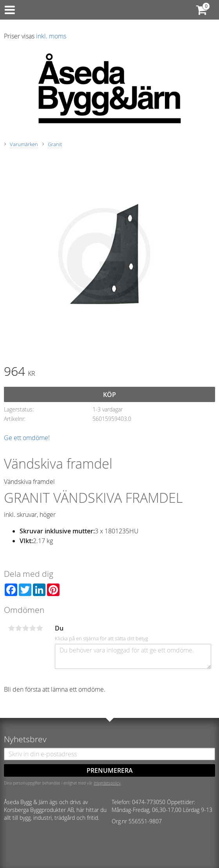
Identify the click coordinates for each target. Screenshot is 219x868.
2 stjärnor (18, 628)
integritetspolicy (107, 783)
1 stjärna (11, 628)
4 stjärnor (33, 628)
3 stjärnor (25, 628)
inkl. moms (51, 36)
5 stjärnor (40, 628)
